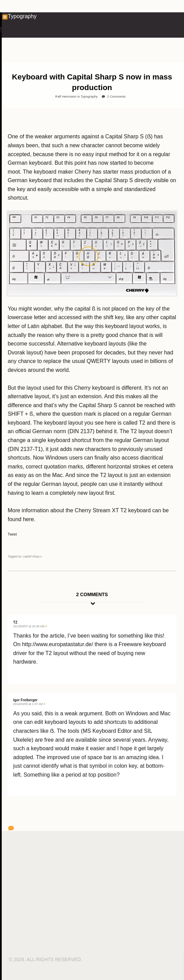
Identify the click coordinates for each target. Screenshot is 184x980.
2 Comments (116, 96)
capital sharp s (32, 556)
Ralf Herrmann (66, 96)
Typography (89, 96)
